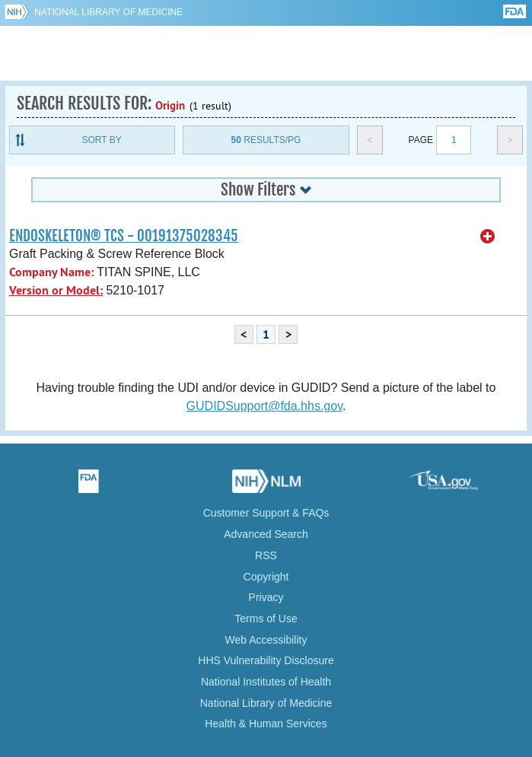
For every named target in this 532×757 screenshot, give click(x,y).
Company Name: (51, 272)
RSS (266, 555)
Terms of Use (266, 619)
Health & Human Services (266, 724)
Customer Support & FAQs (266, 513)
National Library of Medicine (108, 12)
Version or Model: (56, 290)
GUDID (266, 53)
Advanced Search (266, 534)
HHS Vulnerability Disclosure (266, 660)
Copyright (266, 577)
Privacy (266, 597)
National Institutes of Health (266, 682)
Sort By (102, 140)
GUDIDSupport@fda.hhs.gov (264, 406)
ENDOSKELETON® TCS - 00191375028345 (124, 236)
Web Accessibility (266, 640)
